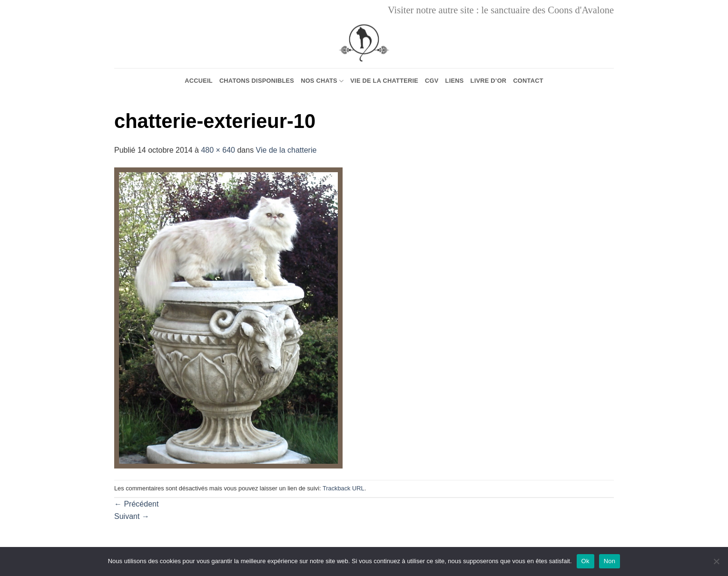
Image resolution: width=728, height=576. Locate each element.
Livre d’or (489, 81)
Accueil (199, 81)
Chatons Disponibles (257, 81)
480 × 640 (218, 150)
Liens (455, 81)
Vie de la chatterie (384, 81)
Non (610, 561)
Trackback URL (344, 488)
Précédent (136, 504)
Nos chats (322, 81)
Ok (585, 561)
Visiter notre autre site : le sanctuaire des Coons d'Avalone (501, 10)
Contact (528, 81)
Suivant (132, 516)
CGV (432, 81)
